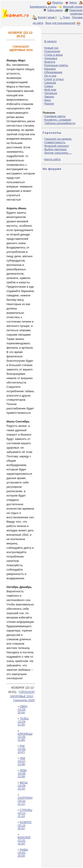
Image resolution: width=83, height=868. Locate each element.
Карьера (50, 69)
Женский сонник (73, 7)
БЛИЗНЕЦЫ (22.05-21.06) (25, 737)
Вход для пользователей (63, 23)
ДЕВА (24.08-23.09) (22, 773)
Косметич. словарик (58, 120)
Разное (49, 104)
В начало (50, 41)
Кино (47, 100)
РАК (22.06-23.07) (22, 749)
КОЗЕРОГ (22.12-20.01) (25, 825)
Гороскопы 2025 (24, 700)
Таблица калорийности (60, 123)
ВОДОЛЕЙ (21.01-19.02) (24, 841)
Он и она (50, 76)
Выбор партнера (55, 149)
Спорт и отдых (54, 79)
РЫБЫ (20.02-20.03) (23, 853)
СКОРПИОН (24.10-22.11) (25, 801)
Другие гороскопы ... (58, 153)
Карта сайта (52, 159)
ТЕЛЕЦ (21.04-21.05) (23, 722)
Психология (52, 51)
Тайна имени (55, 10)
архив (51, 17)
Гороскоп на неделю (58, 139)
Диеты (73, 3)
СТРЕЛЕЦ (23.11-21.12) (25, 813)
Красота (50, 62)
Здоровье (51, 58)
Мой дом (50, 90)
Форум (42, 17)
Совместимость (55, 142)
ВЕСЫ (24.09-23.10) (23, 786)
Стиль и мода (53, 55)
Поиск (66, 17)
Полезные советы (56, 65)
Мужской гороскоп (56, 146)
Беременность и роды (43, 7)
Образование (53, 72)
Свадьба (50, 83)
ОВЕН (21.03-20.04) (22, 709)
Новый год (51, 48)
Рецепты (58, 3)
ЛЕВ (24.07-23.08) (22, 761)
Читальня (51, 93)
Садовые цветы (55, 116)
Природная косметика (76, 12)
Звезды (49, 97)
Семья (49, 86)
